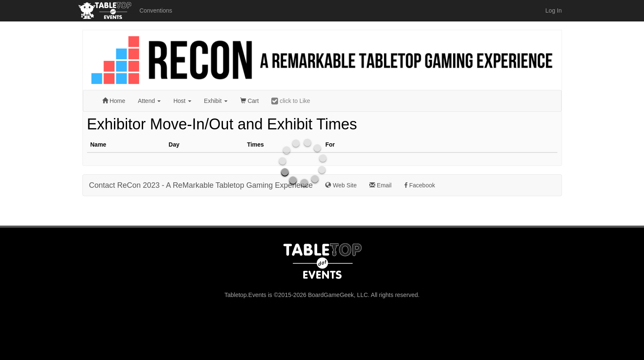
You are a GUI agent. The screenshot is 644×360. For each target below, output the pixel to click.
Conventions (156, 11)
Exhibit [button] (216, 101)
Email (380, 185)
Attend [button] (149, 101)
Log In (554, 11)
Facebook (420, 185)
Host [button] (182, 101)
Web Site (341, 185)
